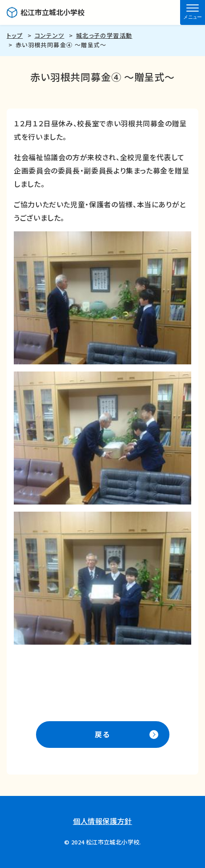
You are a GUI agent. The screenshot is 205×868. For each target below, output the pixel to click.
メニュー (193, 17)
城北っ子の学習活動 (104, 35)
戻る (102, 734)
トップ (15, 35)
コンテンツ (50, 35)
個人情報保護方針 (102, 821)
